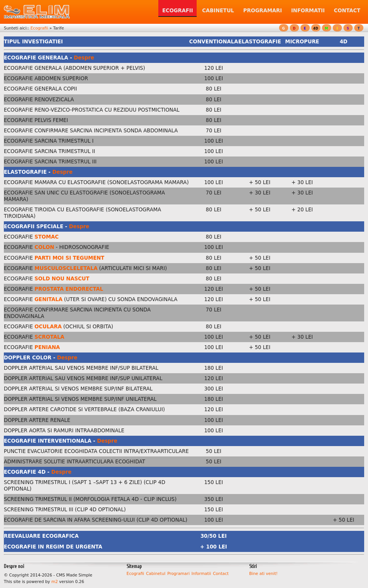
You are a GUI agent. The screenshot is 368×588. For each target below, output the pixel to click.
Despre (84, 58)
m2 (55, 581)
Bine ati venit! (263, 573)
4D (316, 28)
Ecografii (39, 28)
